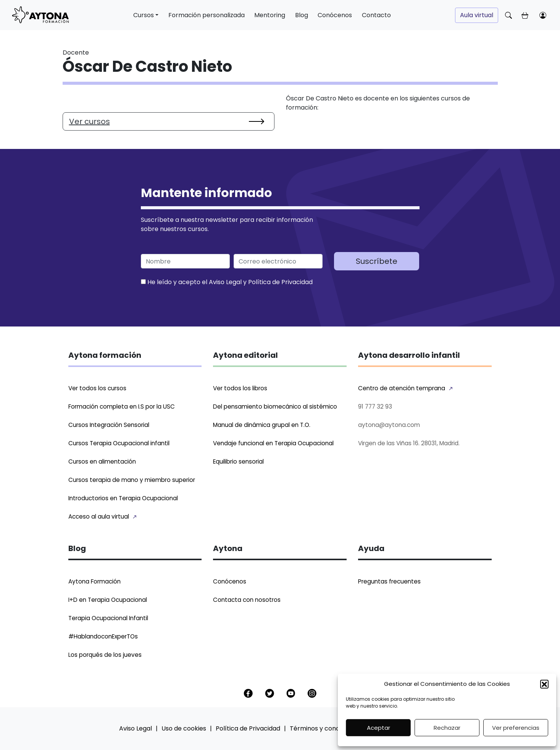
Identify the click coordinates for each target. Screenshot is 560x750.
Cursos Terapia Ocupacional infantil (119, 443)
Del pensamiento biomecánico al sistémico (275, 407)
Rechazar (447, 728)
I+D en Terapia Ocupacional (108, 600)
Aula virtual (477, 15)
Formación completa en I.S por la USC (122, 407)
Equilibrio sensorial (238, 461)
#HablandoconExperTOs (103, 636)
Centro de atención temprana (402, 388)
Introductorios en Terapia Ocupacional (123, 498)
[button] (544, 684)
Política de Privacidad (280, 282)
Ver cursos (90, 121)
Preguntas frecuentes (389, 581)
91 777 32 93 (375, 407)
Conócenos (335, 15)
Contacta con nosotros (247, 600)
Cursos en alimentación (102, 461)
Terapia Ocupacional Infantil (108, 618)
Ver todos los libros (240, 388)
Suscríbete (377, 261)
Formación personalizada (207, 15)
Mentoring (270, 15)
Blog (302, 15)
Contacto (376, 15)
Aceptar (378, 728)
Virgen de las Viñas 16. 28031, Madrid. (409, 443)
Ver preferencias (516, 728)
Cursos (144, 15)
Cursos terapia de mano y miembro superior (132, 480)
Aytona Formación (94, 581)
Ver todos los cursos (97, 388)
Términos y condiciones (325, 728)
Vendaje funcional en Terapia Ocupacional (273, 443)
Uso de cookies (184, 728)
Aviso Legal (225, 282)
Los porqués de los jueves (105, 655)
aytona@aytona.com (389, 425)
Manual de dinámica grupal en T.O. (262, 425)
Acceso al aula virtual (99, 516)
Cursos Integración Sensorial (109, 425)
